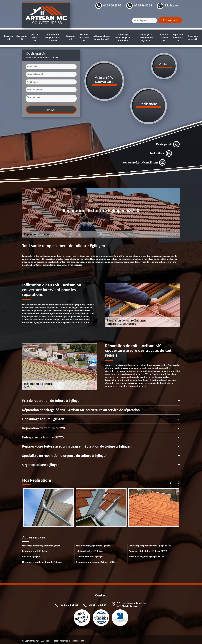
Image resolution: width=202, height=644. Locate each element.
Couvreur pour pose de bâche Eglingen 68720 (151, 543)
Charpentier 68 (22, 38)
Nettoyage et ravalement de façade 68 (146, 38)
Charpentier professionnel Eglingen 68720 (96, 560)
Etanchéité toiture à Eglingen (89, 554)
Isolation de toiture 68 (84, 38)
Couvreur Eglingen (31, 554)
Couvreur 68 (9, 38)
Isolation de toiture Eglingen (89, 549)
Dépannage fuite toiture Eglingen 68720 (148, 549)
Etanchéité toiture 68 (193, 38)
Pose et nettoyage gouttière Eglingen (93, 543)
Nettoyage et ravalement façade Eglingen (42, 560)
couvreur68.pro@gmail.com (144, 160)
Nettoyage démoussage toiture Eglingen (41, 543)
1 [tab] (101, 233)
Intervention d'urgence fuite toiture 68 (53, 38)
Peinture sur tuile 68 (164, 38)
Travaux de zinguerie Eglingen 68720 (146, 554)
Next (179, 480)
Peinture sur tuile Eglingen (35, 549)
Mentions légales (78, 638)
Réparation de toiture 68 (178, 38)
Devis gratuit (168, 142)
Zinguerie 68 (70, 38)
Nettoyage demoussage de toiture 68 (123, 38)
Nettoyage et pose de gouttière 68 (101, 38)
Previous (170, 480)
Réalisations (161, 151)
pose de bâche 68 (35, 38)
